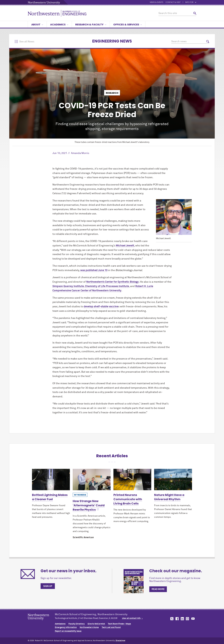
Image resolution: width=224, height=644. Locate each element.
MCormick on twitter (171, 619)
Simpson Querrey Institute (68, 286)
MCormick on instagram (188, 619)
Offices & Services (128, 24)
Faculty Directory (76, 624)
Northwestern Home (89, 627)
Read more (158, 589)
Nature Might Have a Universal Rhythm (169, 497)
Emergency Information (66, 627)
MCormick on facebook (177, 619)
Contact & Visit (173, 2)
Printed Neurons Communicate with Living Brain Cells (128, 499)
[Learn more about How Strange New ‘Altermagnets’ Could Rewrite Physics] (92, 479)
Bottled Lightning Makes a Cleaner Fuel (50, 497)
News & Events (157, 2)
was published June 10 (94, 270)
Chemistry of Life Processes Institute (107, 286)
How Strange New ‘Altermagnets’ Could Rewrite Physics (89, 505)
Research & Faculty (91, 24)
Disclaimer (120, 641)
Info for (191, 2)
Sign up (48, 586)
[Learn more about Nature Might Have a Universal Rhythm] (173, 479)
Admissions (60, 624)
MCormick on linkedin (182, 619)
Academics (59, 24)
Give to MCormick (96, 624)
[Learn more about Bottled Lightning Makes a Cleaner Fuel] (51, 479)
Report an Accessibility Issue (68, 631)
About (37, 24)
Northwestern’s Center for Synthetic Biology (112, 282)
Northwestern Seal (41, 621)
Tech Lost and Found (111, 627)
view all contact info (131, 618)
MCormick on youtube (193, 619)
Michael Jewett (125, 246)
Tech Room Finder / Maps (119, 624)
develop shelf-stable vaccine (101, 307)
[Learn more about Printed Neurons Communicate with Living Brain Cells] (132, 479)
